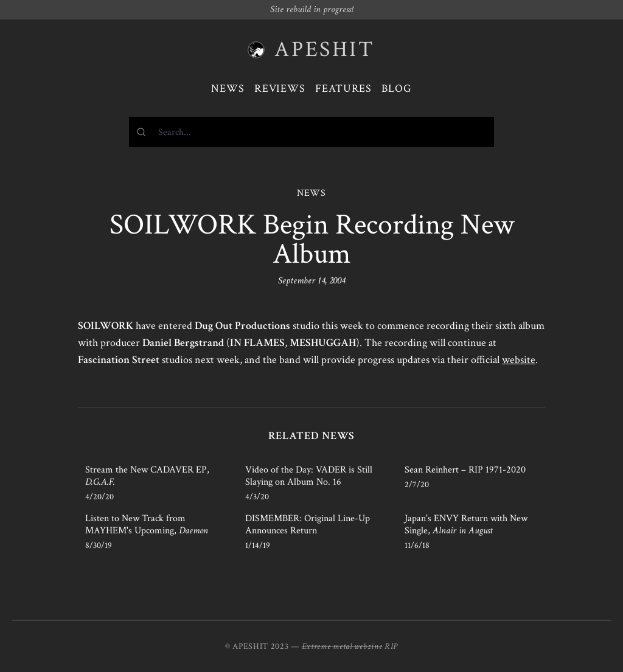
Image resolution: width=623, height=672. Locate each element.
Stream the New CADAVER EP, (147, 476)
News (228, 88)
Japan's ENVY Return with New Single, (466, 525)
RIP (391, 646)
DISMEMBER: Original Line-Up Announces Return (308, 525)
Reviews (280, 88)
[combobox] (311, 132)
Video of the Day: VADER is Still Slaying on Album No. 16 (309, 476)
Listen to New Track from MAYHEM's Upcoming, (147, 525)
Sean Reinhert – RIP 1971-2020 (465, 470)
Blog (397, 88)
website (519, 360)
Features (343, 88)
